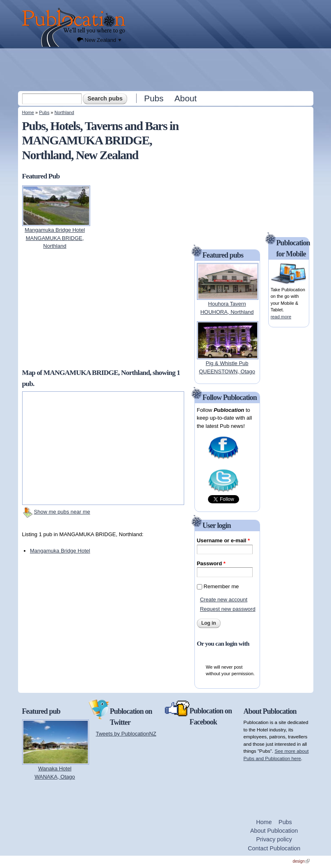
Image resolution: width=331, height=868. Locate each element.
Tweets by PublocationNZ (126, 734)
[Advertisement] (167, 69)
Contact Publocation (274, 848)
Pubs (154, 98)
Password (211, 563)
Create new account (224, 600)
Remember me (221, 586)
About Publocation (274, 831)
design (301, 861)
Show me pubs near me (62, 512)
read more (281, 317)
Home (28, 112)
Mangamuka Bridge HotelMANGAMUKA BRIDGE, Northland (55, 238)
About (185, 98)
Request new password (227, 609)
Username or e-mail (223, 540)
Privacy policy (274, 839)
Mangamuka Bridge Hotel (60, 551)
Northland (64, 112)
